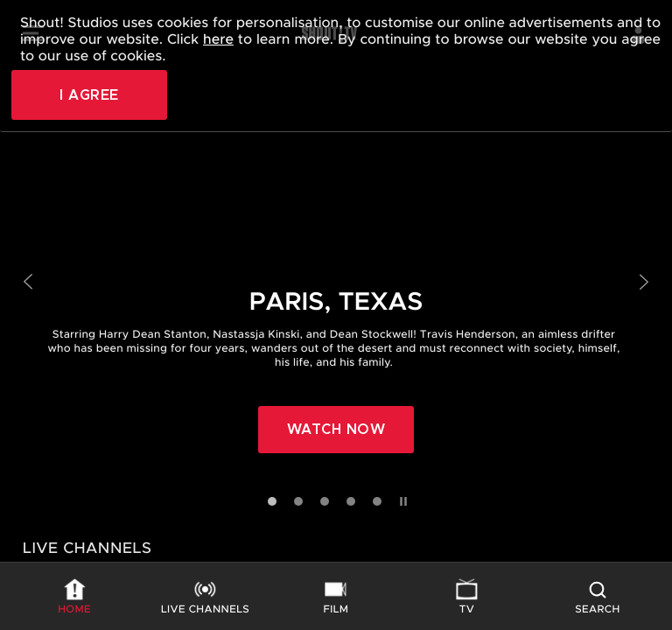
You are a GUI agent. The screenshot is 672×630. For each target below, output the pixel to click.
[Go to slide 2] (298, 501)
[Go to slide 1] (272, 501)
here (218, 39)
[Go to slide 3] (325, 501)
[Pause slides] (402, 497)
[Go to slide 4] (351, 501)
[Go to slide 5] (377, 501)
